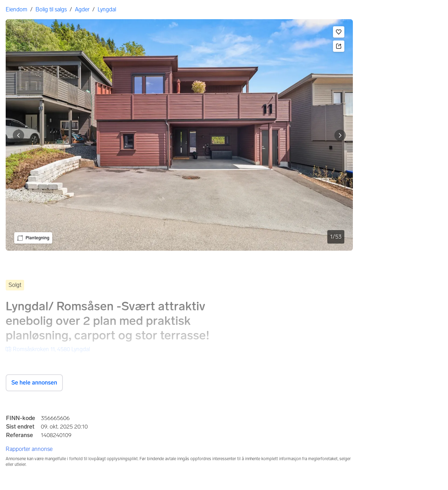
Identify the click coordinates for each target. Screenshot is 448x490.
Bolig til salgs (51, 9)
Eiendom (17, 9)
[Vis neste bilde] (340, 135)
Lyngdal (107, 9)
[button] (339, 32)
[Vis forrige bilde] (18, 135)
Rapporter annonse (29, 449)
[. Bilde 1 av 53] (179, 135)
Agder (82, 9)
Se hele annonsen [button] (34, 383)
